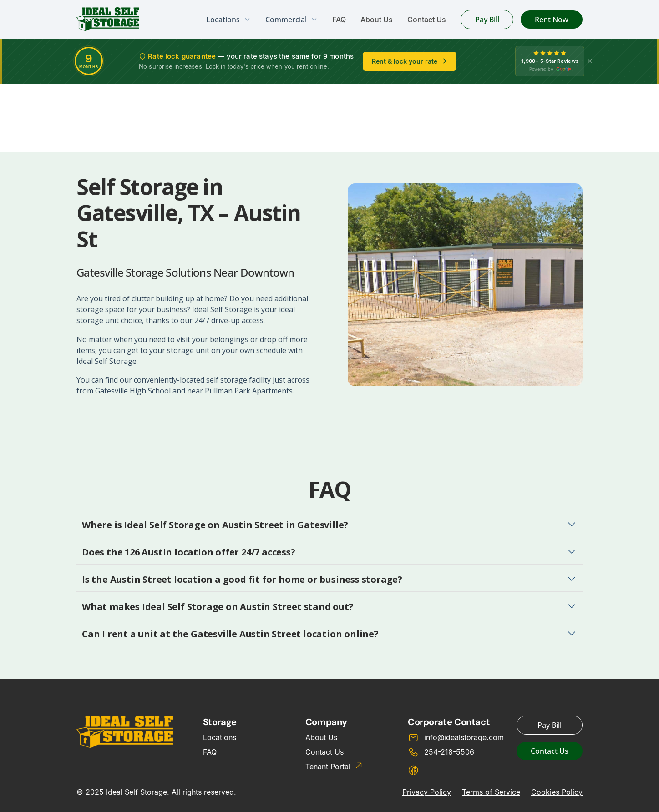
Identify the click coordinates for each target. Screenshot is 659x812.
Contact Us (427, 20)
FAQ (339, 20)
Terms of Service (491, 792)
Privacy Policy (427, 792)
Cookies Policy (557, 792)
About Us (377, 20)
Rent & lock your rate (410, 61)
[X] (590, 61)
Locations (220, 737)
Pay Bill (487, 20)
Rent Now (552, 20)
